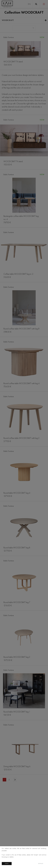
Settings (41, 864)
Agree (7, 864)
